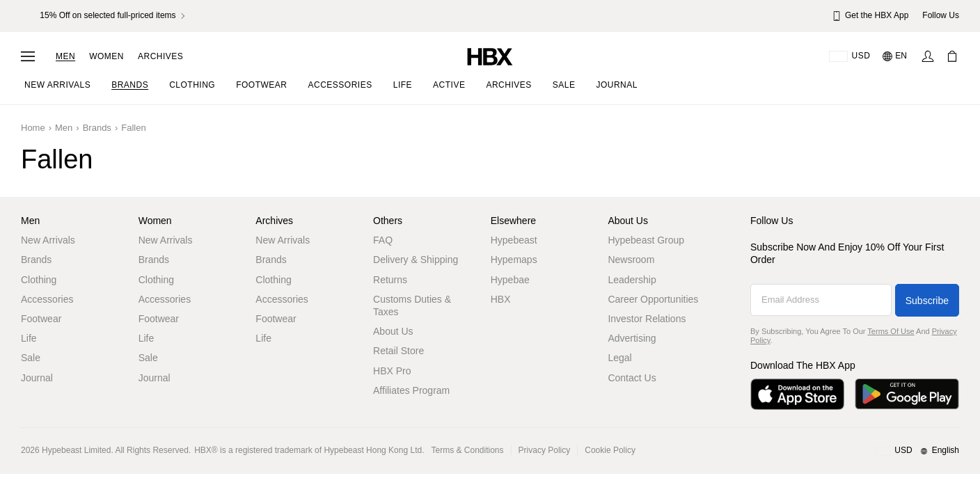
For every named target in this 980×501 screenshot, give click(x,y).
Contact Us (632, 378)
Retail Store (398, 351)
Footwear (41, 319)
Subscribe (927, 301)
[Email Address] (821, 300)
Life (29, 338)
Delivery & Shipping (416, 260)
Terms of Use (891, 331)
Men (65, 56)
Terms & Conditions (468, 450)
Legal (619, 358)
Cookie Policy (610, 450)
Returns (390, 280)
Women (106, 56)
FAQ (383, 240)
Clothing (39, 280)
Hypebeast (514, 240)
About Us (393, 331)
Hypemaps (514, 260)
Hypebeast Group (646, 240)
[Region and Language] (917, 451)
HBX (501, 299)
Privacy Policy (545, 450)
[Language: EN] (895, 56)
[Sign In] (928, 56)
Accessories (47, 299)
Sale (31, 358)
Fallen (133, 128)
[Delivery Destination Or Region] (849, 56)
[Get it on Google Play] (907, 394)
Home (33, 128)
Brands (97, 128)
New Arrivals (48, 240)
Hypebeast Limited (76, 450)
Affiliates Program (411, 390)
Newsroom (631, 260)
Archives (160, 56)
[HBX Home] (490, 56)
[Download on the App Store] (797, 394)
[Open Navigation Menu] (28, 56)
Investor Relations (647, 319)
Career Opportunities (653, 299)
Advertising (632, 338)
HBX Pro (392, 371)
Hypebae (510, 280)
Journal (37, 378)
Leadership (632, 280)
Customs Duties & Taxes (412, 305)
